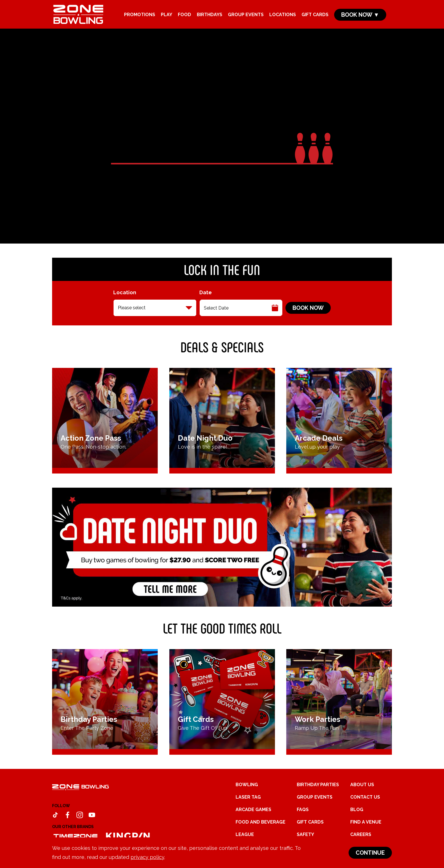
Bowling (247, 785)
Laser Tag (248, 797)
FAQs (303, 810)
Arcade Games (253, 810)
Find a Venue (366, 822)
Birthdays (210, 15)
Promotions (140, 15)
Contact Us (365, 797)
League (245, 834)
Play (166, 15)
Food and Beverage (261, 822)
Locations (283, 15)
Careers (361, 834)
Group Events (246, 15)
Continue (370, 853)
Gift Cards (315, 15)
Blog (357, 810)
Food (184, 15)
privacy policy (147, 857)
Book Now (308, 308)
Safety (305, 834)
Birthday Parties (318, 785)
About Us (362, 785)
